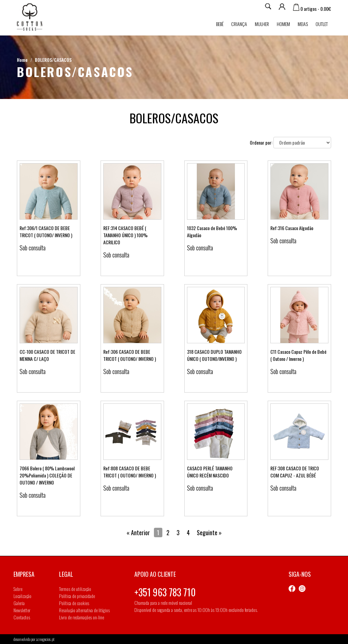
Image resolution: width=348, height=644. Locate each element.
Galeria (19, 603)
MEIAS (303, 24)
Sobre (18, 589)
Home (22, 60)
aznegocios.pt (45, 639)
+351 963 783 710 (165, 592)
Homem (283, 24)
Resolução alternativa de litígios (84, 610)
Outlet (322, 24)
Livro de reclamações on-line (82, 617)
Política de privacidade (77, 596)
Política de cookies (74, 603)
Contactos (22, 617)
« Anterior (138, 532)
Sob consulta (33, 248)
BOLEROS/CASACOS (53, 60)
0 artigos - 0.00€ (312, 9)
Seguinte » (209, 532)
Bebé (220, 24)
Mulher (262, 24)
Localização (22, 596)
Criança (239, 24)
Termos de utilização (75, 589)
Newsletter (22, 610)
